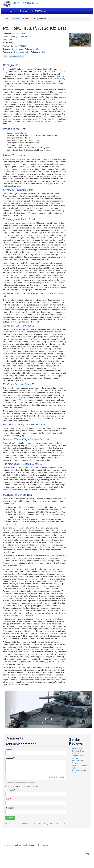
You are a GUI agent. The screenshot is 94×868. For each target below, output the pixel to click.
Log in (89, 854)
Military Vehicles (16, 56)
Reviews (16, 19)
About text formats (57, 777)
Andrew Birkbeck (25, 37)
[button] (11, 709)
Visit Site (35, 49)
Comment (9, 758)
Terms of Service (56, 824)
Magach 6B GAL (78, 748)
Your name (10, 790)
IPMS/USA (44, 845)
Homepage (10, 808)
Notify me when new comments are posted (23, 786)
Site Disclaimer (9, 845)
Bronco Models (17, 49)
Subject (9, 749)
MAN (10, 81)
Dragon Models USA (22, 52)
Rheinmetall (21, 81)
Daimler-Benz (59, 79)
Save (10, 818)
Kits (6, 56)
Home (7, 19)
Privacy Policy (43, 824)
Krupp (5, 81)
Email (8, 799)
